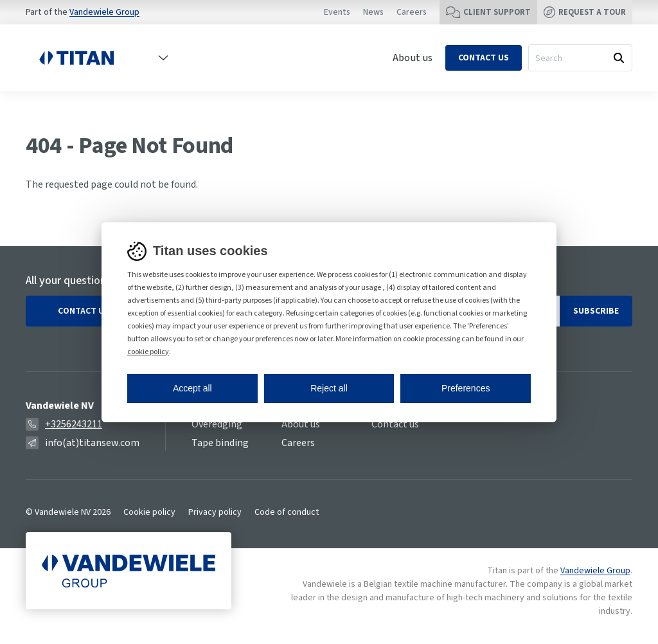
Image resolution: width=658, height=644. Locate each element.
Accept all (192, 388)
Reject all (329, 388)
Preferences (466, 388)
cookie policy (148, 352)
